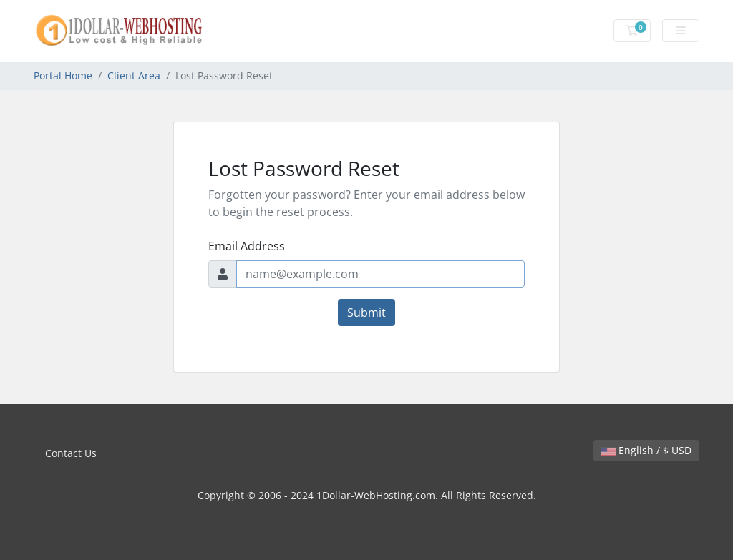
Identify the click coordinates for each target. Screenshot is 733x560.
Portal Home (63, 75)
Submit (366, 313)
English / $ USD (646, 450)
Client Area (134, 75)
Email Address (247, 246)
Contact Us (71, 453)
